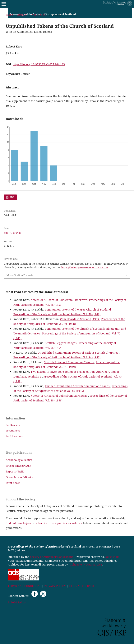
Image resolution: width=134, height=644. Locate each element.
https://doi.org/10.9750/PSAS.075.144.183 (39, 64)
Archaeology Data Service (85, 564)
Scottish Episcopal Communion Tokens (69, 362)
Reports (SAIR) (15, 471)
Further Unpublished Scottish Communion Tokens (78, 386)
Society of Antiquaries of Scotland (52, 557)
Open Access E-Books (19, 477)
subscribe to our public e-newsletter (59, 523)
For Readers (13, 425)
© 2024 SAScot (17, 602)
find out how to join (18, 523)
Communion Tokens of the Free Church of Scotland (78, 309)
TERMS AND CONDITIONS (24, 586)
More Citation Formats (20, 275)
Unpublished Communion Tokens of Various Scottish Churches (78, 353)
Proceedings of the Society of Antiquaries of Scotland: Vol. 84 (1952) (57, 357)
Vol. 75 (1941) (40, 15)
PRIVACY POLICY (55, 586)
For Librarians (14, 436)
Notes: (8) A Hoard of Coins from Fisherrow (59, 300)
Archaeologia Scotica (19, 460)
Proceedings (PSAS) (18, 466)
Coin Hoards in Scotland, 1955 (80, 319)
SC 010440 (112, 557)
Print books (13, 483)
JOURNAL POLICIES (81, 586)
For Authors (13, 431)
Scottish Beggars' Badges (61, 343)
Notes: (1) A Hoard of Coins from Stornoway (59, 396)
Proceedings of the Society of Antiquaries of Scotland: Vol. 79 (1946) (57, 314)
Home (9, 15)
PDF (12, 197)
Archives (22, 15)
